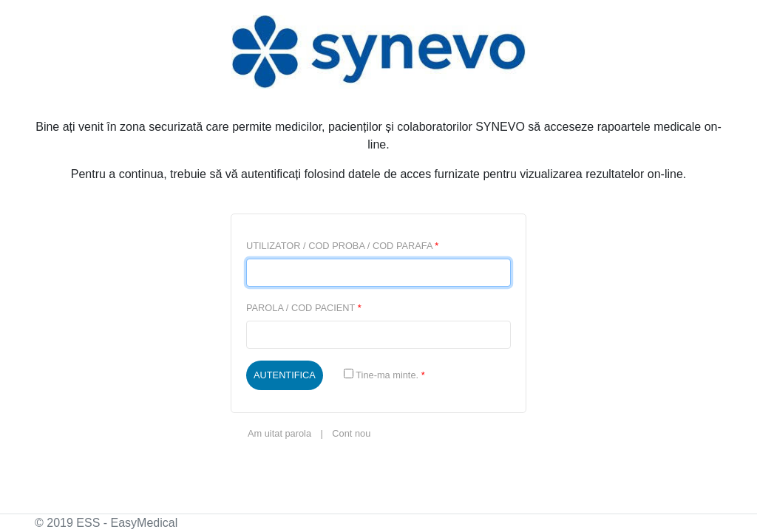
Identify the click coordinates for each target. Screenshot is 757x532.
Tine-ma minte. (384, 375)
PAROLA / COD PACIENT (304, 308)
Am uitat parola (279, 433)
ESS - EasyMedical (127, 523)
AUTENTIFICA (285, 375)
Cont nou (351, 433)
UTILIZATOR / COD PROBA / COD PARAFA (342, 246)
